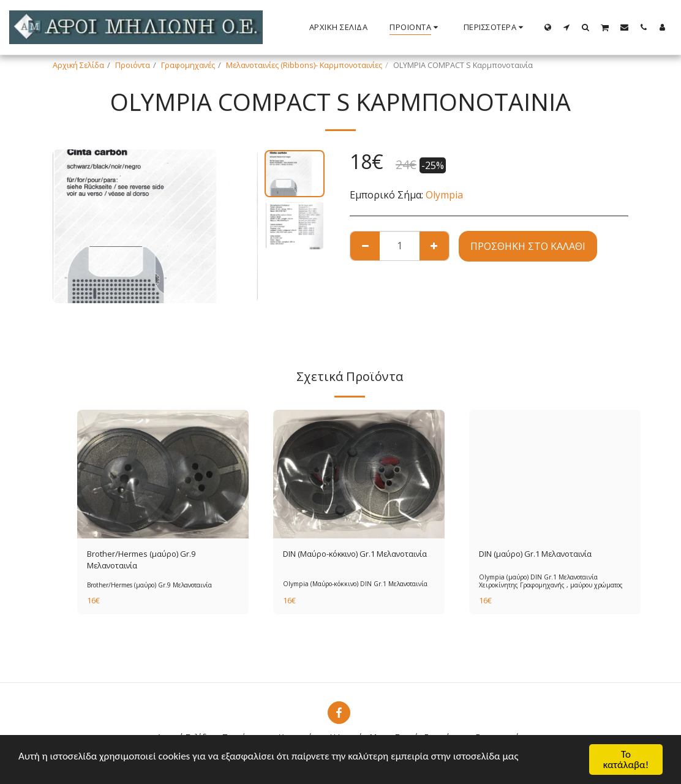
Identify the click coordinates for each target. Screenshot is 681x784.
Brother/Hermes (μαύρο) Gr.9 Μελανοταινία (141, 560)
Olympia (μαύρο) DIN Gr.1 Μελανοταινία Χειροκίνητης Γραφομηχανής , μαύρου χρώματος (551, 581)
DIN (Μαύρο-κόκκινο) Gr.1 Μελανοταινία (355, 554)
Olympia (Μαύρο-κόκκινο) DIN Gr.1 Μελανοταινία (355, 584)
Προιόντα (133, 65)
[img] (163, 474)
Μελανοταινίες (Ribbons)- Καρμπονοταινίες (304, 65)
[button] (567, 27)
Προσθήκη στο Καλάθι (528, 246)
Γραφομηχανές (188, 65)
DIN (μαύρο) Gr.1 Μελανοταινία (535, 554)
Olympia (444, 195)
